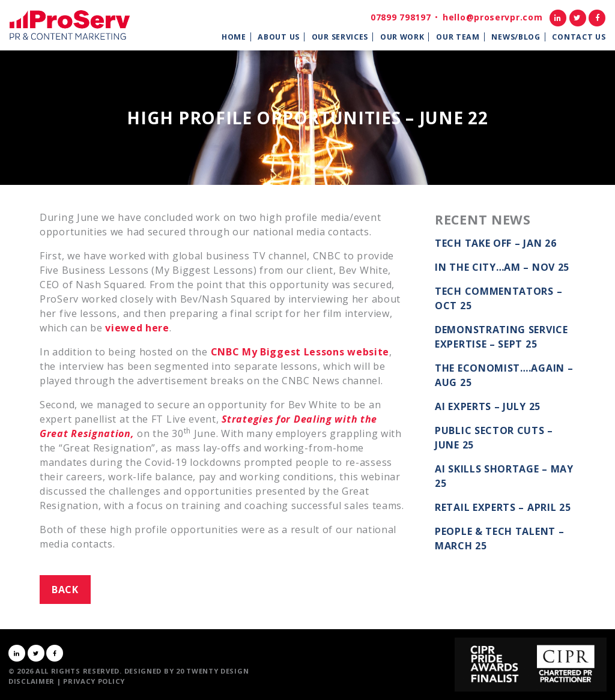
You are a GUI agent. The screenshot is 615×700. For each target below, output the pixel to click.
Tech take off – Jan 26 (495, 243)
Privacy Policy (94, 681)
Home (234, 37)
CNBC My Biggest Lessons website (300, 352)
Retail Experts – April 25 (503, 507)
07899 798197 (401, 17)
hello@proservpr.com (492, 17)
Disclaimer (32, 681)
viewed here (137, 328)
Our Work (402, 37)
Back (65, 590)
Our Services (340, 37)
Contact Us (579, 37)
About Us (279, 37)
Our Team (458, 37)
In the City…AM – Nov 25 (502, 267)
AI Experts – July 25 (488, 406)
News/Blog (516, 37)
